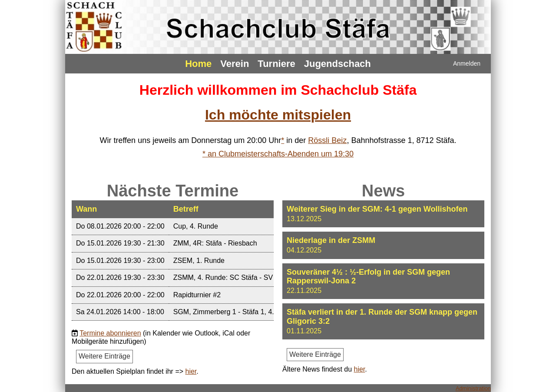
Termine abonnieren (110, 333)
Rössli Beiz (327, 140)
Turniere (276, 64)
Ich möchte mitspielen (278, 115)
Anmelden (467, 63)
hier (191, 371)
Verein (235, 64)
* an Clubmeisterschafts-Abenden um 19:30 (278, 154)
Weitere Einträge (104, 356)
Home (198, 64)
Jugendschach (338, 64)
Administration (473, 388)
